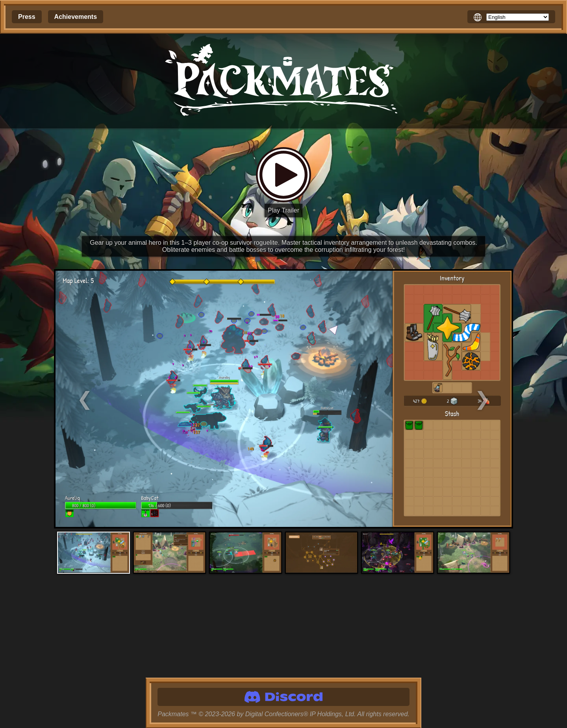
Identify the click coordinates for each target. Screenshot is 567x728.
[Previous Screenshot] (111, 399)
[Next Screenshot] (456, 399)
